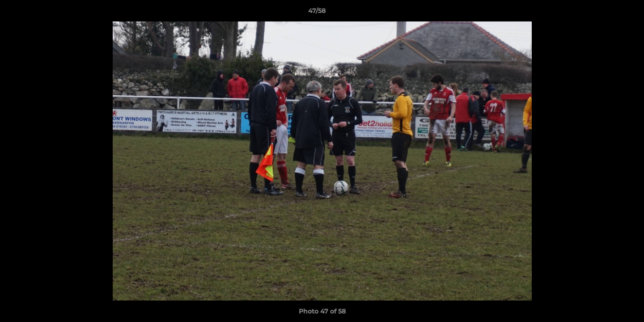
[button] (606, 13)
